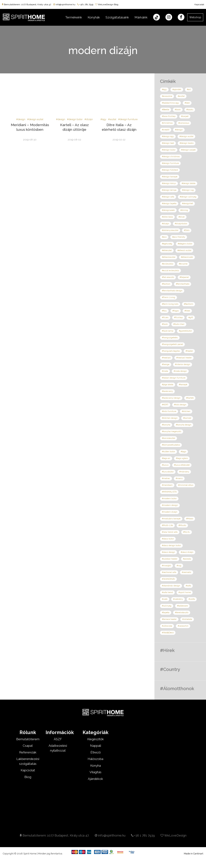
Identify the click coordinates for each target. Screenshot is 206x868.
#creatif (166, 130)
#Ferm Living (169, 297)
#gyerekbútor (185, 331)
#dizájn (89, 119)
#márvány (184, 472)
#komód (187, 418)
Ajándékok (95, 779)
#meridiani (167, 485)
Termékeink (74, 17)
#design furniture (128, 119)
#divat (182, 217)
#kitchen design (170, 418)
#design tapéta (169, 203)
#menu (179, 478)
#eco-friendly (179, 237)
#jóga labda (168, 385)
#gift (191, 317)
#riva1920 (166, 566)
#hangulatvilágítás (171, 351)
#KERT (165, 405)
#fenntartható (183, 284)
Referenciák (28, 752)
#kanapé (183, 385)
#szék (165, 599)
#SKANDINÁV (168, 579)
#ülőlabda (187, 619)
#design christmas (171, 157)
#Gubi (165, 324)
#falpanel (184, 277)
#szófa (192, 599)
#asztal (112, 119)
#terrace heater (169, 619)
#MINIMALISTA (169, 492)
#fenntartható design (172, 291)
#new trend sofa (170, 532)
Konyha (96, 766)
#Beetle (166, 110)
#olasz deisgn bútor (171, 545)
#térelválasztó (182, 613)
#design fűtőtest (170, 170)
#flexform (189, 304)
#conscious (184, 123)
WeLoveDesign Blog (107, 4)
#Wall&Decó (168, 633)
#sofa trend (167, 592)
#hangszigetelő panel (172, 344)
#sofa (188, 586)
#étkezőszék (187, 257)
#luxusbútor (168, 472)
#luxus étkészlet (182, 465)
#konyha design (184, 425)
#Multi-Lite (167, 525)
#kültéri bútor (169, 452)
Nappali (96, 746)
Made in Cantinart (194, 854)
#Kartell (190, 398)
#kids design (180, 405)
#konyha (166, 425)
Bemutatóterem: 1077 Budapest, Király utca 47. (27, 4)
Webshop (195, 17)
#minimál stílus (186, 485)
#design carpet (188, 150)
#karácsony (167, 391)
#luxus (165, 465)
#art (189, 90)
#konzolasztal (169, 438)
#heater (189, 351)
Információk (60, 732)
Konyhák (94, 17)
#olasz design (169, 552)
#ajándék (177, 90)
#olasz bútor (168, 539)
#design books (187, 143)
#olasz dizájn (187, 552)
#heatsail (166, 358)
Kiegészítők (96, 739)
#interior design (183, 364)
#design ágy (168, 136)
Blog (28, 777)
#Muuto (182, 525)
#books (190, 110)
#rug (179, 566)
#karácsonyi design (171, 398)
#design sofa (168, 197)
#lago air (166, 458)
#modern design (170, 505)
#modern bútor (169, 499)
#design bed (168, 143)
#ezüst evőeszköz (170, 271)
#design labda (189, 183)
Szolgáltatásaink (117, 17)
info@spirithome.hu (64, 4)
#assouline (167, 96)
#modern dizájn (170, 512)
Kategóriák (96, 732)
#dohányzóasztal (170, 230)
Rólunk (28, 732)
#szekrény (178, 599)
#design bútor (75, 119)
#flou (164, 311)
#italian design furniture (174, 378)
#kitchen (186, 411)
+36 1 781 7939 (85, 4)
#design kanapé (170, 177)
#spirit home (185, 592)
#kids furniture (169, 411)
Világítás (95, 772)
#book (178, 110)
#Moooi (190, 519)
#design (21, 119)
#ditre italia (167, 217)
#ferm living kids (170, 304)
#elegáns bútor (185, 244)
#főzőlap (178, 317)
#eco (164, 237)
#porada (187, 559)
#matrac (166, 478)
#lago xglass (182, 458)
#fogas (176, 311)
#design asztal (35, 119)
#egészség (167, 244)
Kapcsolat (199, 4)
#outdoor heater (170, 559)
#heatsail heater (184, 358)
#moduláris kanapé (171, 519)
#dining (184, 210)
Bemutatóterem (28, 739)
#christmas (167, 123)
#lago (183, 452)
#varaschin (183, 626)
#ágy (103, 119)
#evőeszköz (168, 264)
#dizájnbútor (181, 224)
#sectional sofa (169, 572)
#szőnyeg (167, 606)
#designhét (187, 203)
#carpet (185, 116)
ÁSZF (58, 739)
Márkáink (141, 17)
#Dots (187, 230)
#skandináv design (171, 586)
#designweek (168, 210)
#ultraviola (167, 626)
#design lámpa (169, 190)
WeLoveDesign (173, 835)
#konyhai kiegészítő (172, 431)
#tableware (182, 606)
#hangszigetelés (170, 338)
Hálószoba (95, 759)
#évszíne (183, 264)
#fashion (166, 284)
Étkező (96, 752)
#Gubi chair (179, 324)
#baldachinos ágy (170, 103)
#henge (166, 364)
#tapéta (166, 613)
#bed (187, 103)
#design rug (188, 190)
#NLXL (187, 532)
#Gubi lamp (168, 331)
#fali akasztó (168, 277)
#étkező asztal (184, 250)
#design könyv (169, 183)
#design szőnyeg (188, 197)
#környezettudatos (171, 445)
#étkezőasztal (169, 257)
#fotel (187, 311)
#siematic (187, 572)
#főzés (165, 317)
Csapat (28, 746)
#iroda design (180, 371)
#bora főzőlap (169, 116)
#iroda (165, 371)
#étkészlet (167, 250)
